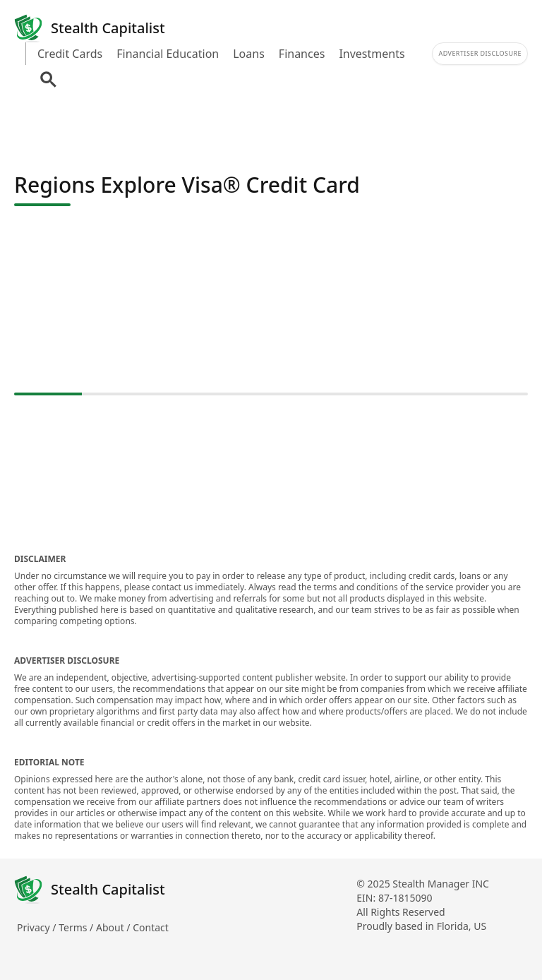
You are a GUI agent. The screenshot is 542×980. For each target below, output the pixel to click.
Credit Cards (70, 54)
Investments (372, 54)
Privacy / (38, 927)
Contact (151, 927)
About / (114, 927)
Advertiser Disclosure (480, 53)
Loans (249, 54)
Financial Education (168, 54)
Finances (302, 54)
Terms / (77, 927)
